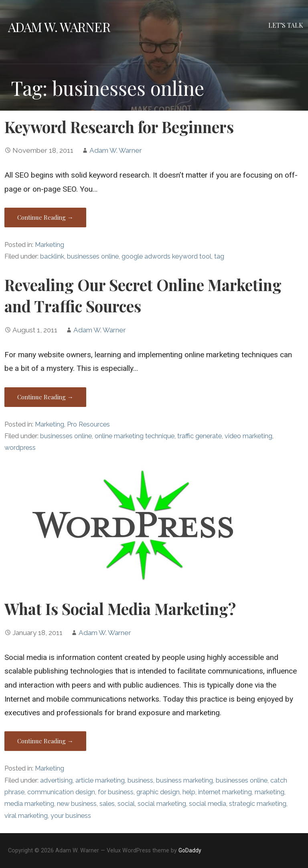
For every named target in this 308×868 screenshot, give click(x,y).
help (189, 792)
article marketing (100, 780)
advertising (56, 780)
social (126, 804)
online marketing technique (135, 436)
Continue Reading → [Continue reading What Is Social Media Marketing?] (45, 741)
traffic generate (200, 436)
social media (208, 804)
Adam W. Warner (59, 27)
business (140, 780)
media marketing (29, 804)
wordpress (20, 448)
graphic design (158, 792)
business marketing (184, 780)
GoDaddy (190, 850)
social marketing (162, 804)
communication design (61, 792)
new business (77, 804)
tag (219, 256)
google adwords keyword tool (166, 256)
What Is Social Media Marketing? (120, 609)
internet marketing (225, 792)
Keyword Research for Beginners (119, 127)
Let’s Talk (286, 25)
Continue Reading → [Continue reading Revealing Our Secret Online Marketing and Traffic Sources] (45, 397)
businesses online (93, 256)
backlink (52, 256)
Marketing (50, 245)
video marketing (248, 436)
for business (116, 792)
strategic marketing (258, 804)
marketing (269, 792)
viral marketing (26, 816)
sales (107, 804)
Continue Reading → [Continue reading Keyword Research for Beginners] (45, 217)
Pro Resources (88, 424)
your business (71, 816)
